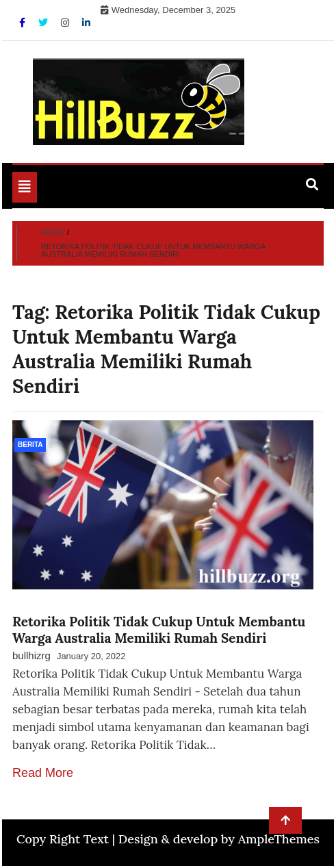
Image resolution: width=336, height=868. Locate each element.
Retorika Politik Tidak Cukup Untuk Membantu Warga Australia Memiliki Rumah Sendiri (159, 630)
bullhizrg (31, 655)
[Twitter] (44, 23)
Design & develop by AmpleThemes (219, 839)
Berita (30, 445)
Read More (43, 773)
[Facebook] (24, 23)
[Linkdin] (86, 23)
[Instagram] (66, 23)
